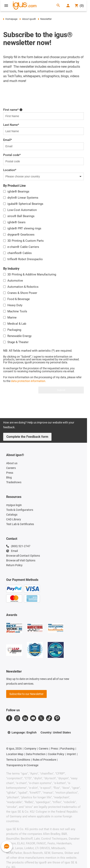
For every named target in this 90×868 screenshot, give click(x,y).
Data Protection (36, 754)
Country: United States (56, 732)
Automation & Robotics (23, 287)
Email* (8, 140)
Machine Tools (17, 311)
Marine (12, 318)
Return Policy (14, 565)
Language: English (22, 732)
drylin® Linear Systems (23, 198)
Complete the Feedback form (27, 437)
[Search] (58, 6)
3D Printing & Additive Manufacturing (32, 274)
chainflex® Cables (20, 253)
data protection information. (29, 381)
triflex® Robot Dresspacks (25, 259)
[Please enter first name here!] (21, 110)
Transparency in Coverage (22, 765)
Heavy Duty (15, 305)
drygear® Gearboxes (21, 235)
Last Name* (11, 125)
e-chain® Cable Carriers (23, 247)
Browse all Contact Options (23, 556)
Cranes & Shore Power (22, 293)
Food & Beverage (19, 299)
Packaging (14, 330)
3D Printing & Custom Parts (26, 241)
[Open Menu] (6, 6)
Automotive (15, 281)
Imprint (71, 754)
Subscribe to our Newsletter (26, 694)
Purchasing (67, 749)
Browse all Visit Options (21, 560)
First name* (13, 110)
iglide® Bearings (18, 191)
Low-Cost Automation (22, 210)
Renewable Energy (19, 336)
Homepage (10, 19)
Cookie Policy (56, 754)
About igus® (28, 19)
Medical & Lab (17, 324)
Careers (44, 749)
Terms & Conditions (18, 760)
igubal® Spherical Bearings (25, 204)
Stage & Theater (18, 342)
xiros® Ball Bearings (21, 216)
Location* (10, 170)
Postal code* (12, 155)
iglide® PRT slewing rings (24, 228)
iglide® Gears (16, 222)
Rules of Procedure (44, 760)
